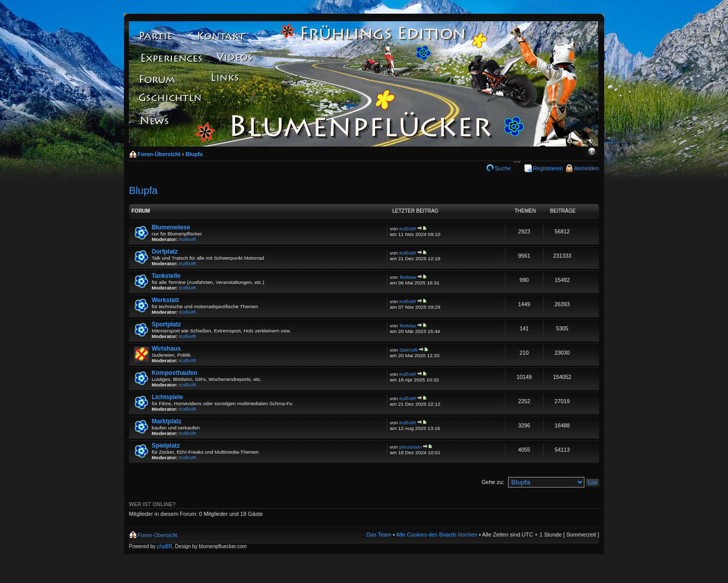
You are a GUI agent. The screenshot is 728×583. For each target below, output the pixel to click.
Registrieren (548, 168)
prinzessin (411, 447)
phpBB (165, 546)
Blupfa (194, 154)
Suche (503, 168)
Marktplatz (167, 421)
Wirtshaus (166, 349)
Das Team (379, 535)
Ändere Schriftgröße (592, 152)
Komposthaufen (174, 373)
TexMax (408, 277)
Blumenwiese (171, 227)
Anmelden (586, 168)
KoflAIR (187, 239)
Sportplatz (166, 324)
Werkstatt (165, 300)
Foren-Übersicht (159, 154)
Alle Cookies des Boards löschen (437, 535)
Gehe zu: (493, 482)
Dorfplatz (165, 252)
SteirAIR (409, 350)
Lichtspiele (167, 397)
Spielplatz (166, 446)
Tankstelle (166, 276)
